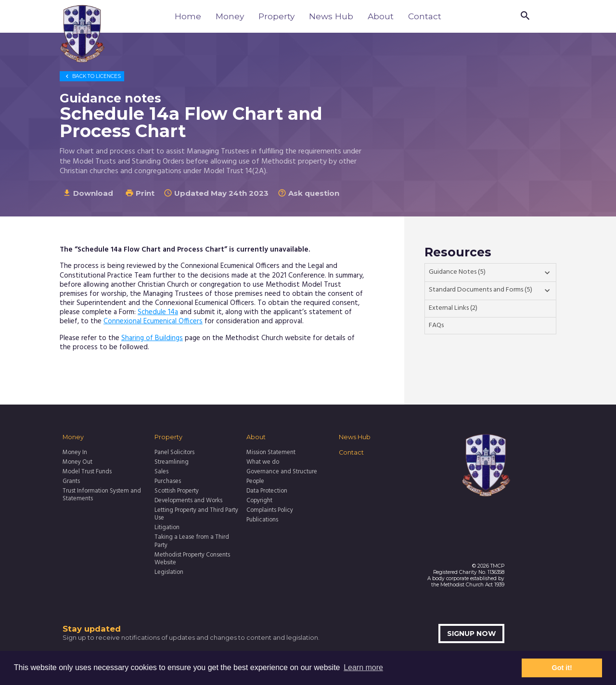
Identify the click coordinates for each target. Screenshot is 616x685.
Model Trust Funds (87, 472)
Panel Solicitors (174, 453)
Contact (425, 16)
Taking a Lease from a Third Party (192, 541)
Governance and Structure (282, 472)
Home (188, 16)
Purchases (168, 482)
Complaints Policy (270, 510)
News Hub (331, 16)
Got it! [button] (562, 668)
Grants (71, 482)
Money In (75, 453)
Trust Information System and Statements (102, 495)
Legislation (169, 572)
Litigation (167, 528)
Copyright (259, 501)
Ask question (308, 193)
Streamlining (172, 462)
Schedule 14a (158, 312)
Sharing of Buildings (152, 338)
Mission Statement (271, 453)
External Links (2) (453, 308)
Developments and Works (188, 501)
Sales (161, 472)
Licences (92, 76)
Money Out (77, 462)
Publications (262, 520)
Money (230, 16)
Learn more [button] (363, 667)
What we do (263, 462)
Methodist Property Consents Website (192, 559)
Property (276, 16)
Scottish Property (177, 491)
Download (88, 193)
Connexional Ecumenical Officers (153, 321)
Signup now (472, 634)
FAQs (436, 325)
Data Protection (267, 491)
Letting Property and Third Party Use (196, 514)
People (255, 482)
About (381, 16)
